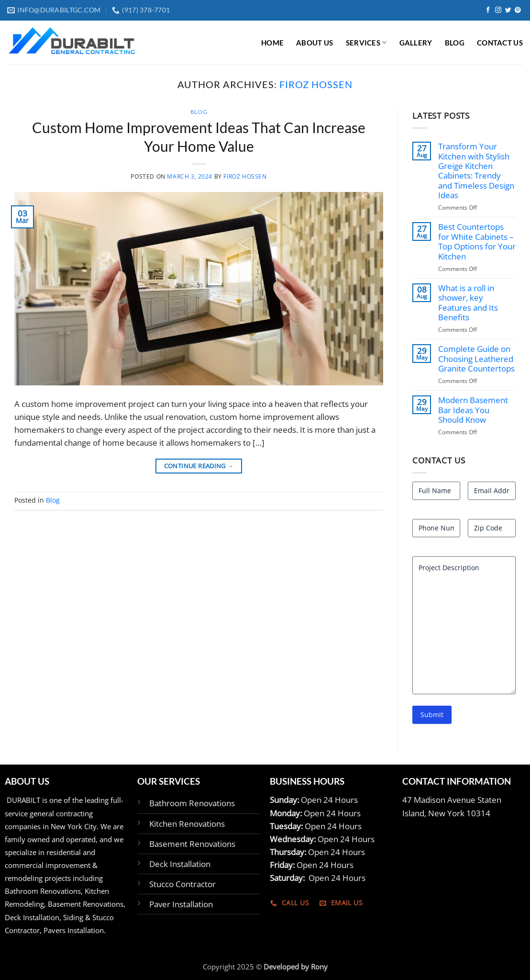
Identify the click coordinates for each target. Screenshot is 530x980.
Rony (319, 967)
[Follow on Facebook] (488, 10)
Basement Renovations (192, 844)
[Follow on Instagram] (498, 10)
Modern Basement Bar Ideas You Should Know (473, 410)
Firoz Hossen (316, 84)
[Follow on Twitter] (508, 10)
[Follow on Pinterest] (518, 10)
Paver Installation (181, 904)
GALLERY (416, 43)
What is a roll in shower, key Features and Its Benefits (468, 303)
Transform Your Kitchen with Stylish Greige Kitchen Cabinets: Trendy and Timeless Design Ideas (476, 171)
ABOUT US (315, 43)
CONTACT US (500, 43)
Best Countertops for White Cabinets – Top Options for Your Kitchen (477, 242)
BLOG (455, 43)
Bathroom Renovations (192, 803)
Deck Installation (180, 864)
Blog (199, 112)
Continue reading (199, 466)
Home (272, 43)
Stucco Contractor (182, 884)
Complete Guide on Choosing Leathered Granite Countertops (476, 359)
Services (366, 42)
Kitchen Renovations (187, 824)
